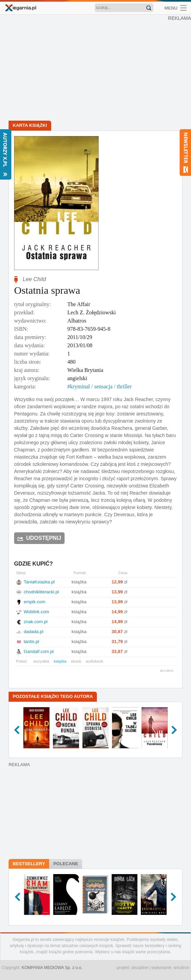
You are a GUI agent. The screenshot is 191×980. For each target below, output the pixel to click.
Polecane (66, 864)
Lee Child (34, 279)
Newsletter (185, 153)
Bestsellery (29, 864)
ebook (76, 661)
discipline (140, 968)
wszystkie (41, 661)
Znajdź (149, 8)
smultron (181, 968)
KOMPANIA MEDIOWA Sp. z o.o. (52, 968)
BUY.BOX (167, 671)
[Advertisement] (95, 69)
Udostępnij (44, 538)
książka (60, 661)
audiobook (94, 661)
